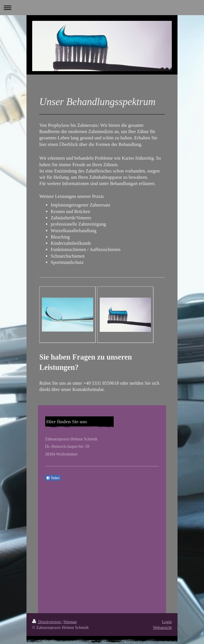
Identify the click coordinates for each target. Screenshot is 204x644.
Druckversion (47, 622)
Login (167, 622)
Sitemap (70, 622)
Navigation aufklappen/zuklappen (102, 8)
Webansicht (162, 627)
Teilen (53, 478)
